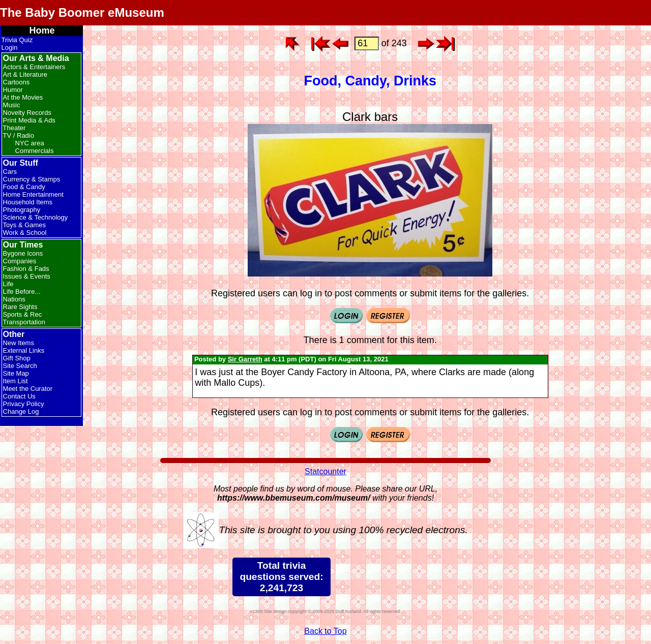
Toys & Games (25, 225)
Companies (20, 261)
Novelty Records (27, 113)
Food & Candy (24, 187)
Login (10, 48)
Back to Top (325, 631)
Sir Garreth (245, 359)
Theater (14, 128)
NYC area (30, 143)
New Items (19, 343)
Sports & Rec (23, 314)
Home (42, 30)
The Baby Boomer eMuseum (82, 12)
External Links (24, 350)
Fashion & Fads (26, 269)
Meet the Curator (28, 389)
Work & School (25, 233)
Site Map (16, 373)
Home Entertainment (33, 194)
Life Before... (22, 292)
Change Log (21, 411)
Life (8, 284)
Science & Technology (36, 217)
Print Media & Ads (29, 120)
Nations (14, 299)
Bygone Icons (23, 253)
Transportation (24, 322)
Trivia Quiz (17, 40)
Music (12, 105)
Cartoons (17, 82)
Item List (16, 381)
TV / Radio (19, 135)
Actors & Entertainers (34, 67)
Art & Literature (25, 74)
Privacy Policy (24, 404)
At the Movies (23, 97)
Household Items (28, 202)
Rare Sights (20, 307)
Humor (13, 90)
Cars (10, 172)
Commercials (35, 151)
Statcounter (325, 471)
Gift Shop (17, 358)
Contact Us (19, 396)
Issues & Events (27, 276)
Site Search (20, 366)
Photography (22, 210)
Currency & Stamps (32, 179)
